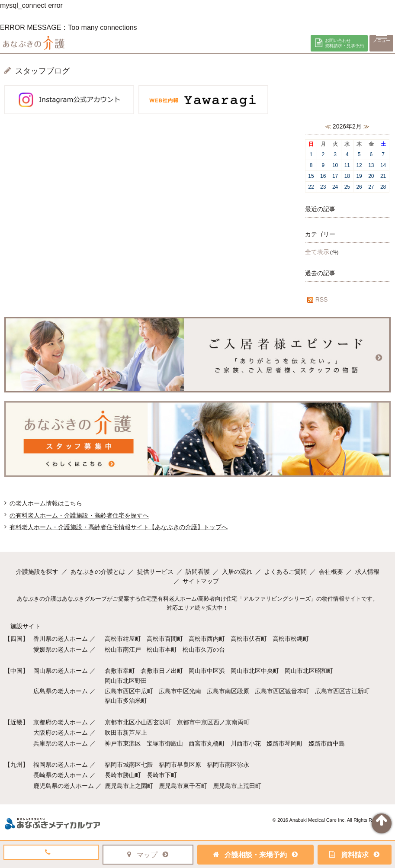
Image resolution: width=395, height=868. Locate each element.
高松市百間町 (165, 639)
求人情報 (367, 572)
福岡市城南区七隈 (129, 765)
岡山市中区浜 (207, 671)
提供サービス (155, 572)
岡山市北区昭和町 (309, 671)
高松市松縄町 (291, 639)
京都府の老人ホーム (61, 722)
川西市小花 (246, 743)
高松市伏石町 (249, 639)
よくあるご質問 (286, 572)
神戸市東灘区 (123, 743)
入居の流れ (237, 572)
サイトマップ (201, 581)
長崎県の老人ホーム (61, 775)
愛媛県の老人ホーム (61, 649)
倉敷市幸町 (120, 671)
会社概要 (331, 572)
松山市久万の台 (204, 649)
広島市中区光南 (180, 691)
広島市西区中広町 (129, 691)
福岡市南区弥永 (228, 765)
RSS (316, 299)
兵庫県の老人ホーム (61, 743)
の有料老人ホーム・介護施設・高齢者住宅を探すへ (79, 515)
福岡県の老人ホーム (61, 765)
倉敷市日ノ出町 (162, 671)
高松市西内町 (207, 639)
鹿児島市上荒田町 (237, 786)
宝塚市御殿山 (165, 743)
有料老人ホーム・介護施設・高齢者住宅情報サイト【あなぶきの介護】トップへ (119, 527)
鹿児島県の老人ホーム (64, 786)
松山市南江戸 (123, 649)
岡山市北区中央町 (255, 671)
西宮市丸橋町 (207, 743)
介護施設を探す (37, 572)
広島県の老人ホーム (61, 691)
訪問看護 (198, 572)
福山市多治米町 (126, 701)
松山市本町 (162, 649)
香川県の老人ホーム (61, 639)
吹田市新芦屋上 (126, 733)
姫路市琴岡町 (285, 743)
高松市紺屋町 (123, 639)
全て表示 (317, 252)
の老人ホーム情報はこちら (46, 503)
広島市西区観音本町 (282, 691)
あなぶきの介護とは (98, 572)
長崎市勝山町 (123, 775)
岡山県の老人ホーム (61, 671)
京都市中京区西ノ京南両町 (213, 722)
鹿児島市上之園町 (129, 786)
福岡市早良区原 (180, 765)
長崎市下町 (162, 775)
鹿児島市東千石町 (183, 786)
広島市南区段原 (228, 691)
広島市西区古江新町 (342, 691)
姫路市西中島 (327, 743)
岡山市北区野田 (126, 681)
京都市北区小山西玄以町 (138, 722)
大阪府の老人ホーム (61, 733)
